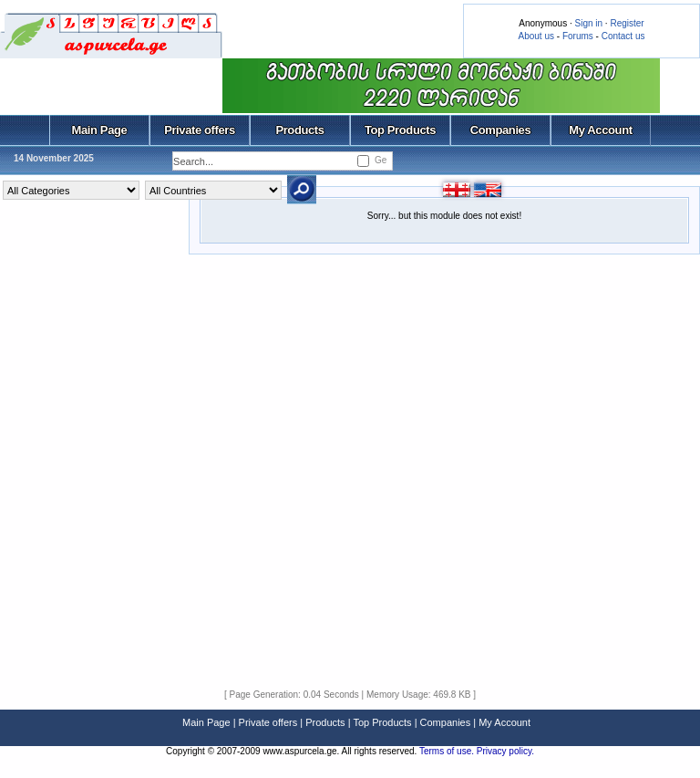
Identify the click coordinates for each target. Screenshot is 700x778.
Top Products (400, 130)
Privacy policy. (505, 751)
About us (536, 36)
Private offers (200, 130)
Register (627, 23)
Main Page (100, 130)
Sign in (588, 23)
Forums (578, 36)
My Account (600, 130)
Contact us (623, 36)
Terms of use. (448, 751)
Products (299, 130)
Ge (381, 160)
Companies (501, 130)
